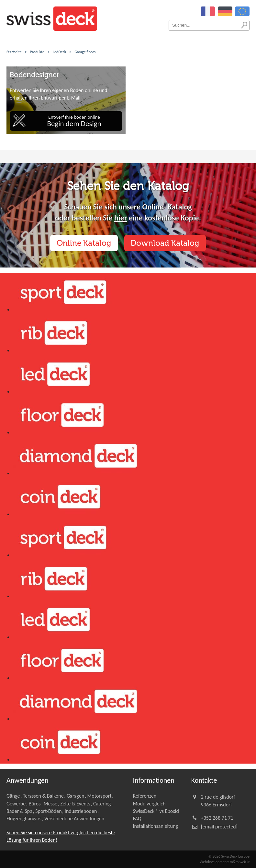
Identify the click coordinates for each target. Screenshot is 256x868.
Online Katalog (84, 243)
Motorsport (100, 796)
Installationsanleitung (156, 826)
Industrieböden (81, 811)
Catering (102, 804)
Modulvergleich (149, 804)
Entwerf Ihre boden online (74, 121)
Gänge (13, 796)
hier (121, 218)
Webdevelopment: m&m (225, 862)
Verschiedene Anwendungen (74, 819)
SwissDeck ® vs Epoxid (156, 811)
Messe (50, 804)
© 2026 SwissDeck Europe (229, 856)
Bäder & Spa (19, 811)
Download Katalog (165, 243)
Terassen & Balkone (43, 796)
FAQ (137, 819)
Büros (34, 804)
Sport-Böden (48, 811)
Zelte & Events (75, 804)
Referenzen (145, 796)
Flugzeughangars (24, 819)
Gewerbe (16, 804)
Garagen (75, 796)
